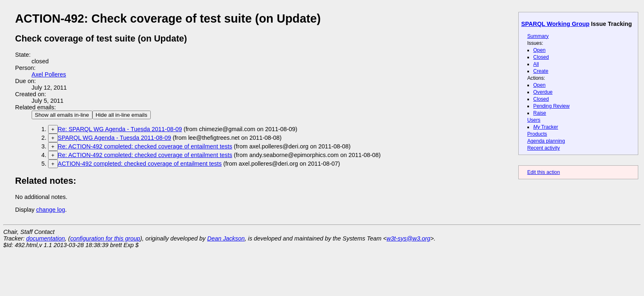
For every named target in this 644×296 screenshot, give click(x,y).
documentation (46, 238)
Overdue (543, 92)
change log (51, 210)
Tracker (546, 127)
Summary (538, 36)
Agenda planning (546, 141)
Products (537, 134)
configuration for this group (105, 238)
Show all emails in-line (62, 115)
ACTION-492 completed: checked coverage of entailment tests (140, 164)
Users (534, 120)
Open (539, 50)
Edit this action (544, 172)
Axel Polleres (49, 74)
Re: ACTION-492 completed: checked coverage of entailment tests (145, 146)
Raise (539, 113)
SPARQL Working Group (555, 24)
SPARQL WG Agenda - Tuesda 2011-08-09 (115, 138)
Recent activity (544, 148)
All (536, 64)
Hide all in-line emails (122, 115)
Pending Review (551, 106)
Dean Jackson (226, 238)
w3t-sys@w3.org (408, 238)
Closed (541, 57)
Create (541, 71)
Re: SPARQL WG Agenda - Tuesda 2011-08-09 (120, 129)
